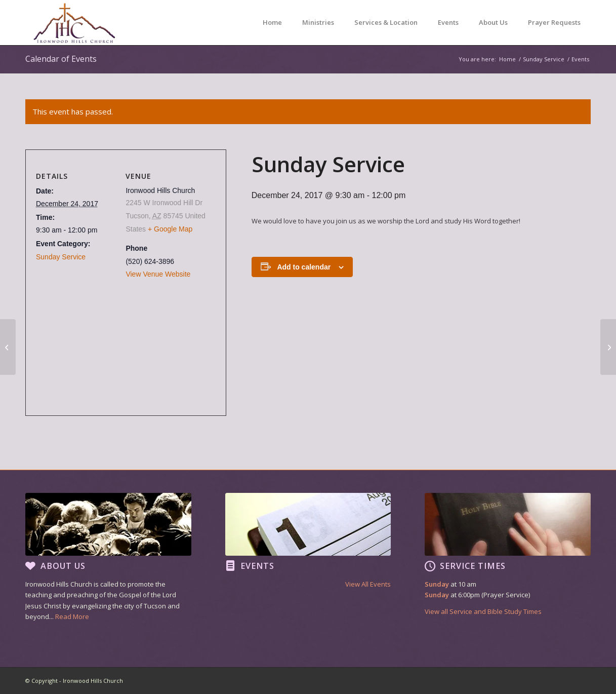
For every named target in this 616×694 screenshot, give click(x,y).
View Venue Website (158, 274)
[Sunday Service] (8, 347)
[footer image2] (308, 524)
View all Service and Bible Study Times (483, 611)
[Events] (230, 566)
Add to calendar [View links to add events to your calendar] (304, 267)
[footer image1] (108, 524)
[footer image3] (508, 524)
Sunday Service (61, 257)
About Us (63, 566)
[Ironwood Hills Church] (74, 23)
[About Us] (30, 566)
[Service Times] (430, 566)
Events (257, 566)
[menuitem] (272, 23)
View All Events (368, 584)
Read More (72, 616)
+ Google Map (170, 229)
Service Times (473, 566)
